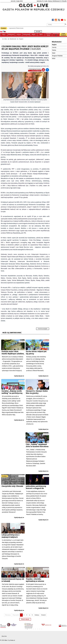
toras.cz (13, 640)
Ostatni (43, 615)
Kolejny (37, 615)
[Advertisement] (13, 447)
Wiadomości (13, 39)
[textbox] (56, 25)
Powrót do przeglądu (43, 329)
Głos (6, 39)
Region (21, 39)
